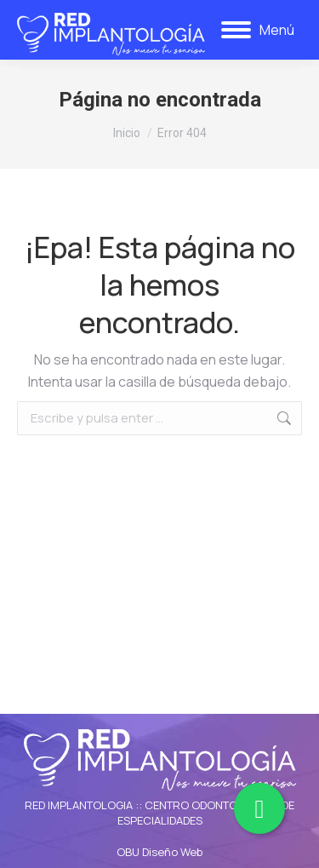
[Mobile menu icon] (258, 30)
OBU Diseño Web (159, 852)
